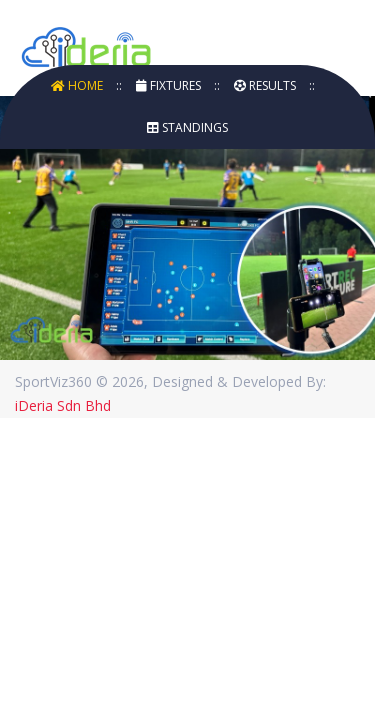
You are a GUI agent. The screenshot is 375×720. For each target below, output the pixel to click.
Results (266, 85)
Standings (187, 127)
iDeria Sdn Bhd (63, 405)
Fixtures (170, 85)
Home (78, 85)
